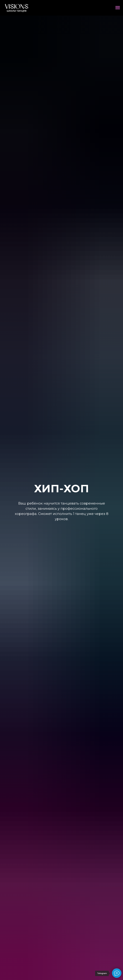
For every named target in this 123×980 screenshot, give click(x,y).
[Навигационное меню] (118, 8)
